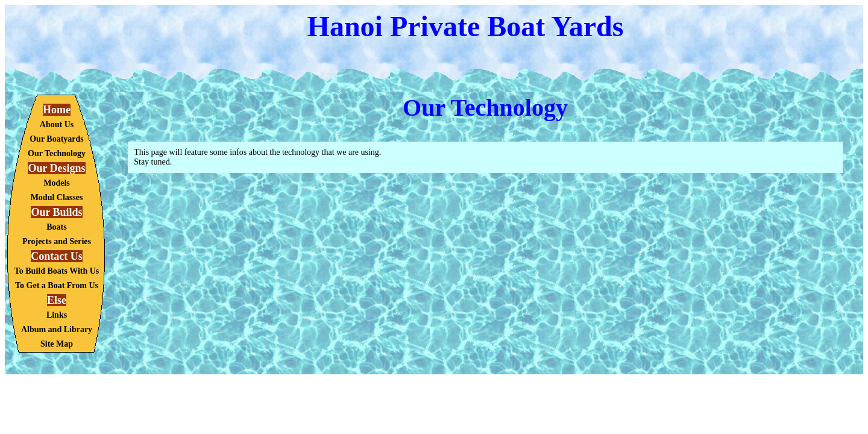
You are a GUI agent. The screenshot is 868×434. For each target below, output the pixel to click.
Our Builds (56, 212)
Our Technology (57, 153)
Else (57, 300)
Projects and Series (57, 241)
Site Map (57, 344)
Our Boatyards (57, 139)
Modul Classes (57, 197)
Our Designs (56, 168)
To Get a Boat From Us (57, 285)
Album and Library (57, 329)
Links (57, 315)
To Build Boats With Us (57, 271)
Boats (56, 227)
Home (57, 110)
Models (57, 183)
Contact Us (57, 256)
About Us (57, 124)
